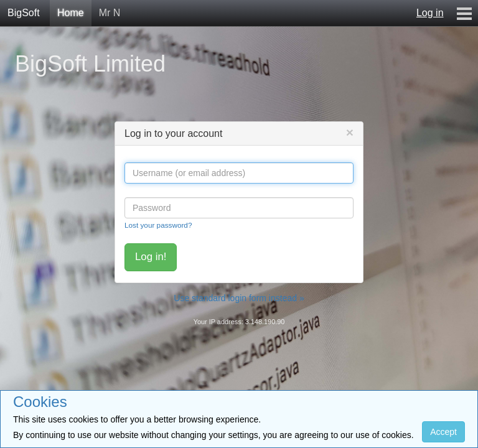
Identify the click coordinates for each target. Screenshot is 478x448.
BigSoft (24, 13)
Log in (430, 13)
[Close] (350, 132)
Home (71, 13)
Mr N (110, 13)
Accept (443, 432)
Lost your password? (158, 225)
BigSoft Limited (90, 64)
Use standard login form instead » (239, 298)
